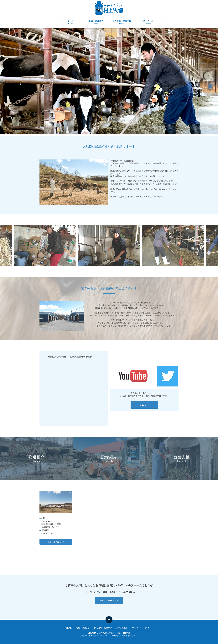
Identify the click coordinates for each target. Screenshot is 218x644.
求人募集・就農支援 (122, 22)
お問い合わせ (148, 22)
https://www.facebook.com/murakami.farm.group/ (70, 357)
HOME (70, 22)
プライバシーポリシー (142, 628)
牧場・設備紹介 (96, 22)
